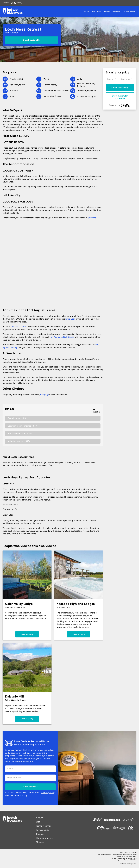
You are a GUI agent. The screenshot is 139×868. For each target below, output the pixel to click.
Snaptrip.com (48, 793)
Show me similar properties (120, 97)
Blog (38, 822)
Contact (40, 834)
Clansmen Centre (19, 327)
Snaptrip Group (132, 864)
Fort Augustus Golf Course (62, 337)
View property (27, 634)
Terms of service (44, 826)
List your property (130, 11)
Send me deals (30, 787)
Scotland (92, 218)
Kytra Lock (70, 319)
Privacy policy (43, 830)
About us (40, 818)
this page (45, 395)
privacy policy (21, 795)
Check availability (32, 40)
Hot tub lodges (89, 11)
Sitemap (40, 842)
